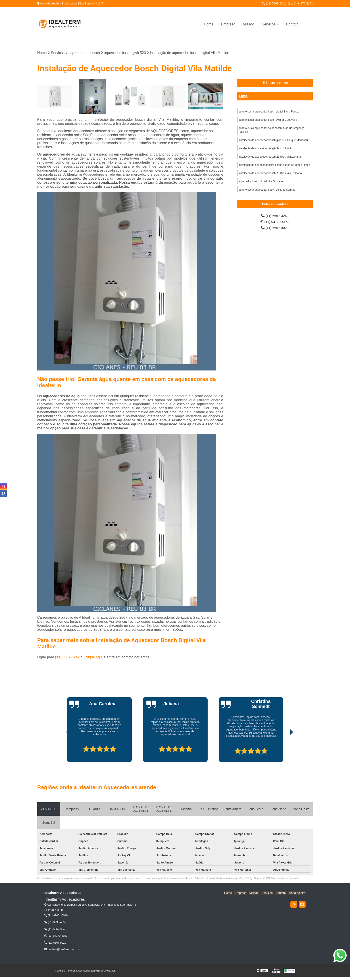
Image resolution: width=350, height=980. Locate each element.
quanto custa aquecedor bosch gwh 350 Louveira (268, 120)
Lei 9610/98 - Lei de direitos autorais (280, 879)
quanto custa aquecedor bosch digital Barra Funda (269, 112)
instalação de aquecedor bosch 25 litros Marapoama (270, 158)
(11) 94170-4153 (300, 3)
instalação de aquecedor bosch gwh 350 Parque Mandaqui (274, 141)
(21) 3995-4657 (55, 922)
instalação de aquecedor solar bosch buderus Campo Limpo (274, 167)
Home (209, 24)
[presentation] (62, 749)
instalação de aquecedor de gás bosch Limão (266, 150)
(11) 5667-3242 (274, 3)
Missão (249, 24)
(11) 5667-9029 (275, 229)
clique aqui (94, 657)
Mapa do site (297, 893)
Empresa (228, 24)
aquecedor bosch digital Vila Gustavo (261, 184)
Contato (292, 24)
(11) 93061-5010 (56, 916)
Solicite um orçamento (275, 83)
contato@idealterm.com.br (62, 950)
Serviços (269, 24)
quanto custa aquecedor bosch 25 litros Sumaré (267, 192)
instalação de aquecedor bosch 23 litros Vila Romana (270, 175)
